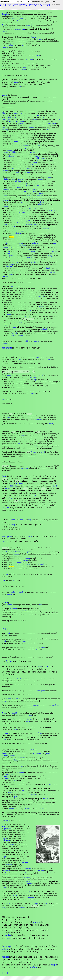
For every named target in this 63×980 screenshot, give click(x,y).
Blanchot (5, 756)
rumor (40, 196)
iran (37, 115)
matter (25, 873)
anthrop (5, 130)
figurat (9, 661)
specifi (17, 29)
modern (5, 541)
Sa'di (4, 477)
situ (49, 873)
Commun (37, 754)
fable (14, 152)
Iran (23, 29)
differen (18, 187)
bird (3, 400)
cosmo (25, 45)
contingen (6, 119)
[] (24, 5)
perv (15, 780)
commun (29, 59)
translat (36, 705)
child (9, 117)
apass (4, 827)
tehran (48, 124)
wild (10, 122)
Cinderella (43, 809)
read (7, 574)
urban (11, 45)
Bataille (15, 713)
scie (40, 667)
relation (6, 179)
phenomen (25, 468)
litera (23, 436)
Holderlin (29, 25)
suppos (19, 562)
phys (17, 552)
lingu (32, 735)
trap (37, 382)
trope (4, 857)
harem (33, 750)
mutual (5, 47)
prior (28, 221)
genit (11, 237)
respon (14, 169)
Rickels (5, 603)
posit (21, 243)
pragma (5, 508)
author (37, 922)
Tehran (26, 192)
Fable (27, 341)
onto (18, 260)
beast (36, 225)
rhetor (35, 175)
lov (29, 249)
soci (39, 160)
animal (5, 95)
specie (46, 117)
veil (29, 310)
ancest (27, 809)
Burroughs (8, 947)
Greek (40, 39)
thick (37, 495)
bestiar (33, 394)
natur (17, 21)
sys (20, 87)
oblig (24, 791)
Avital (4, 25)
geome (7, 938)
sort (5, 552)
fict (3, 67)
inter (13, 286)
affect (39, 185)
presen (26, 146)
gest (55, 243)
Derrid (29, 719)
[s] (3, 5)
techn (5, 196)
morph (21, 592)
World (34, 37)
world (15, 895)
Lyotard (5, 734)
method (25, 863)
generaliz (7, 829)
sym (38, 55)
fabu (4, 113)
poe (13, 19)
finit (4, 76)
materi (24, 183)
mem (32, 165)
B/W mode (56, 5)
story (22, 113)
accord (54, 252)
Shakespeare (7, 537)
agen (16, 262)
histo (54, 124)
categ (38, 357)
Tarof (5, 31)
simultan (14, 247)
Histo (40, 198)
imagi (34, 380)
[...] (4, 13)
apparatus (7, 348)
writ (7, 488)
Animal (36, 341)
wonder (33, 152)
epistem (6, 200)
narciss (7, 935)
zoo (48, 130)
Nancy (12, 756)
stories (31, 128)
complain (6, 15)
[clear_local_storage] (40, 5)
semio (19, 444)
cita (17, 699)
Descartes (29, 225)
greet (21, 19)
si (40, 204)
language (27, 877)
